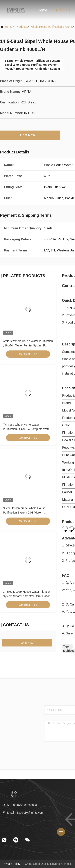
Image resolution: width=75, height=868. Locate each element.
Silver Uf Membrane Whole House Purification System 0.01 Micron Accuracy (24, 513)
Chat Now (30, 135)
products (21, 27)
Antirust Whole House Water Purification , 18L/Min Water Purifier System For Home (28, 345)
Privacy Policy (11, 864)
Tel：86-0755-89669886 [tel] (20, 805)
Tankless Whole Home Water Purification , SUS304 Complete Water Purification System (27, 429)
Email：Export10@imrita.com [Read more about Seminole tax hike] (23, 813)
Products (63, 10)
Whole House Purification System (51, 27)
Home (42, 10)
